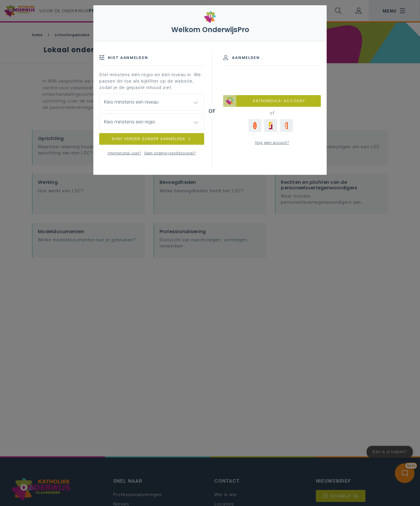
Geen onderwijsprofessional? (170, 153)
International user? (124, 153)
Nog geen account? (272, 143)
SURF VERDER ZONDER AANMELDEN (152, 139)
